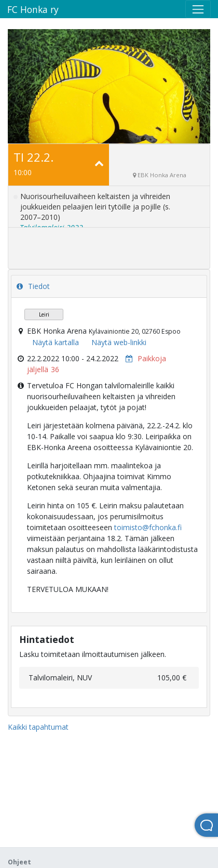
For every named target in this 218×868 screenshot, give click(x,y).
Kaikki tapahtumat (38, 727)
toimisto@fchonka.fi (148, 527)
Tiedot (33, 286)
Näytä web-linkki (119, 342)
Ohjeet (19, 862)
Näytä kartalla (56, 342)
